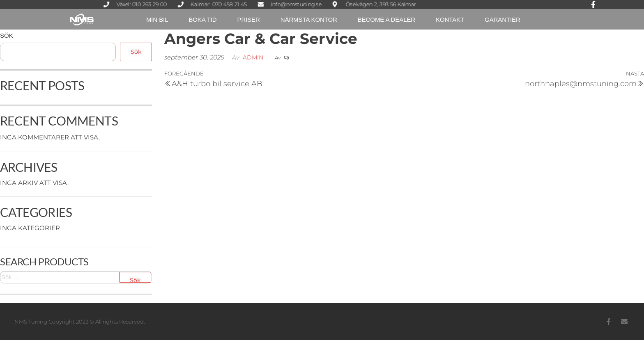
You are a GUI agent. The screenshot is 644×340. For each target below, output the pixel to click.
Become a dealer (386, 19)
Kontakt (450, 19)
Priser (249, 19)
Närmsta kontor (309, 19)
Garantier (503, 19)
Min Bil (157, 19)
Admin (253, 57)
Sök (7, 35)
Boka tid (202, 19)
